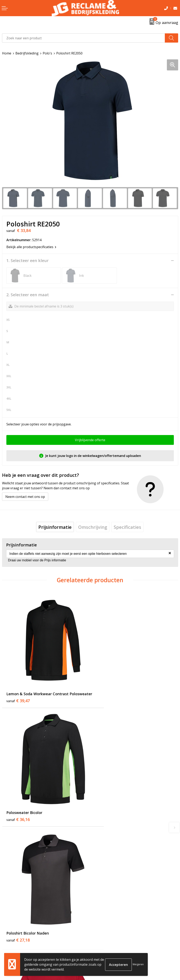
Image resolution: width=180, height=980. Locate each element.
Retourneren (12, 947)
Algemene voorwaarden (110, 941)
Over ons (99, 870)
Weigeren (138, 964)
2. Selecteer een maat (28, 295)
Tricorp (98, 877)
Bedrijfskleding (27, 53)
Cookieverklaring (105, 947)
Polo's (47, 53)
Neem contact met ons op (25, 497)
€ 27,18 (18, 799)
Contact (8, 941)
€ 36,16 (106, 687)
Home (7, 53)
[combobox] (84, 38)
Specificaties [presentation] (127, 527)
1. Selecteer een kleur (28, 261)
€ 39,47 (18, 692)
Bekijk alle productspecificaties (31, 247)
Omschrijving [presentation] (93, 527)
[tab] (55, 527)
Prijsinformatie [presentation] (55, 527)
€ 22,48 (106, 799)
